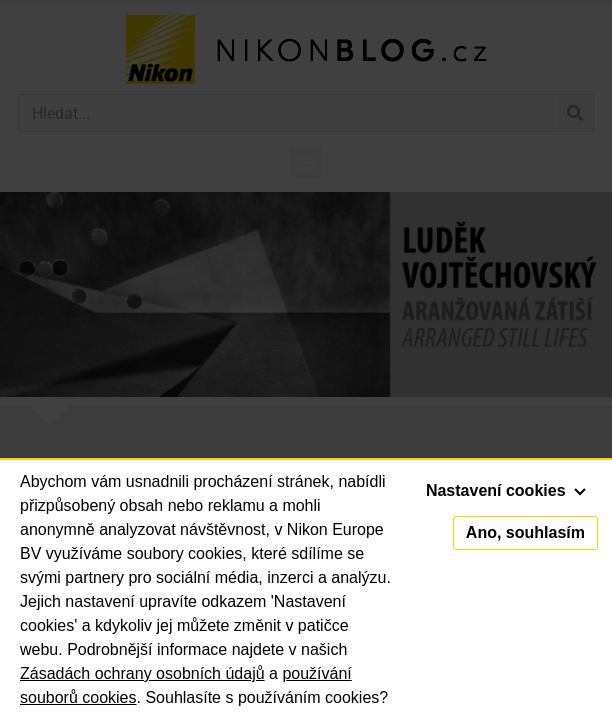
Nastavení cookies (506, 490)
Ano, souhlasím (525, 532)
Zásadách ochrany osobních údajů (142, 673)
